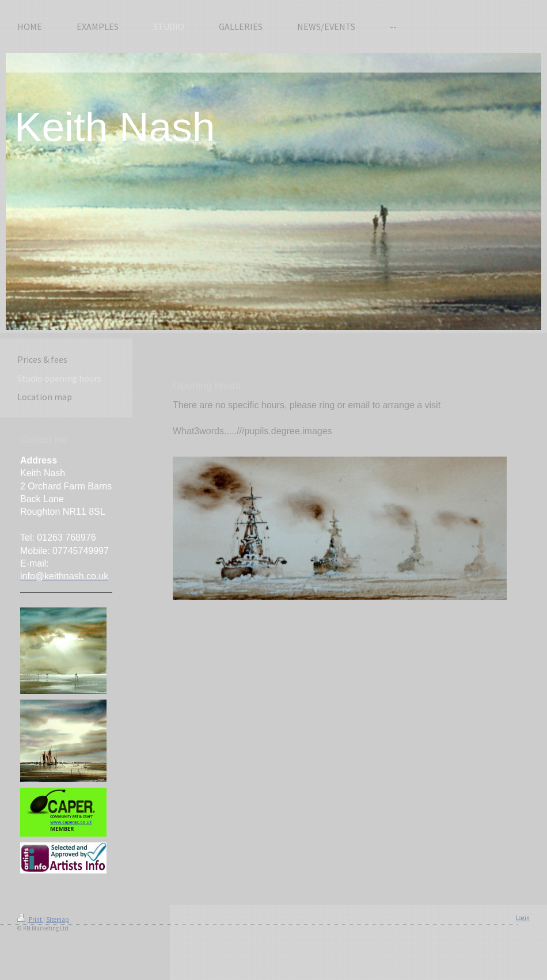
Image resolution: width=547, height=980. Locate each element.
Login (523, 918)
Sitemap (58, 920)
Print (30, 920)
